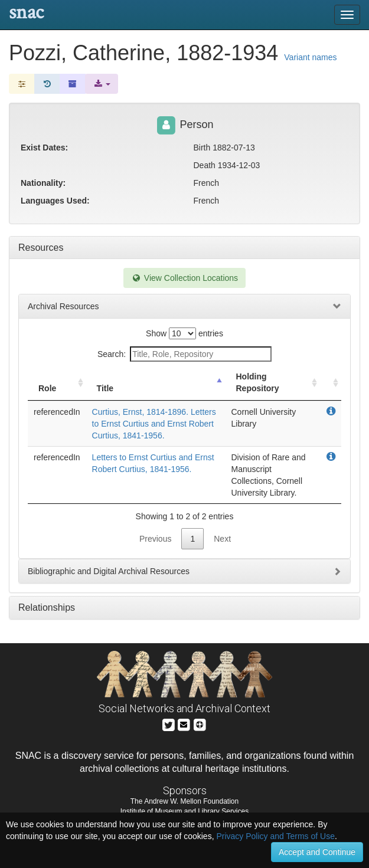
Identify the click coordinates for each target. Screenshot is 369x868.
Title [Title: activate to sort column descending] (105, 388)
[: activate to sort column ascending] (331, 383)
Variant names (310, 57)
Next (222, 539)
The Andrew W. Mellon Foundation (184, 801)
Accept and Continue (317, 852)
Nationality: (43, 183)
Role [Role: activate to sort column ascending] (47, 388)
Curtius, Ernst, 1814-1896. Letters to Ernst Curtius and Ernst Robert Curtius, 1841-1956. (154, 424)
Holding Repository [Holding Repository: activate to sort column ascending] (257, 382)
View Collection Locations (184, 278)
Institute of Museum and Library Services (184, 811)
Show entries (184, 333)
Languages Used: (55, 201)
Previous (155, 539)
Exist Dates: (44, 148)
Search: (184, 354)
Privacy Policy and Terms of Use (275, 836)
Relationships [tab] (47, 607)
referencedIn (57, 412)
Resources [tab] (41, 248)
